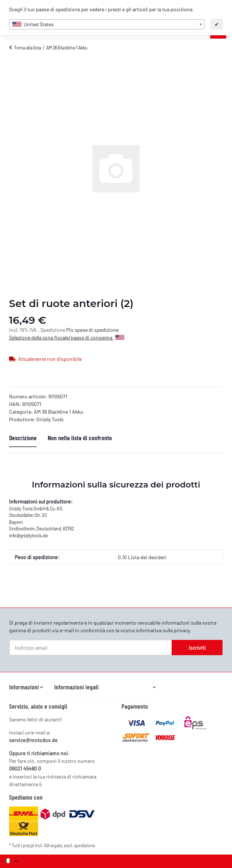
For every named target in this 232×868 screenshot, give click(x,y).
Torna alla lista (28, 48)
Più (70, 330)
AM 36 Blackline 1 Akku (59, 412)
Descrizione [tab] (23, 438)
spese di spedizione (97, 330)
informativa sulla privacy (163, 630)
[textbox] (107, 24)
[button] (26, 687)
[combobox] (107, 24)
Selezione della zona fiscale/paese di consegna (67, 337)
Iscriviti (197, 648)
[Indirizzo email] (91, 648)
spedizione (85, 845)
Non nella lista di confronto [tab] (80, 438)
